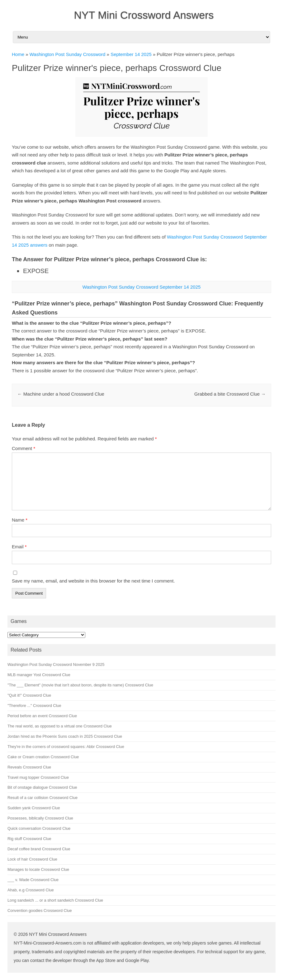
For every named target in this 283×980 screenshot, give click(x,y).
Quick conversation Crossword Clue (39, 828)
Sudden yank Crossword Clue (34, 808)
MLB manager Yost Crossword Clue (39, 675)
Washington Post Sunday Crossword (68, 54)
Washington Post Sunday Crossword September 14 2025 (142, 287)
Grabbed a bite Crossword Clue (230, 394)
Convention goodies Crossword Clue (40, 910)
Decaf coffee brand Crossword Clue (39, 849)
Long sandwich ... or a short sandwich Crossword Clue (55, 900)
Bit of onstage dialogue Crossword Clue (42, 787)
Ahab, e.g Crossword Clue (31, 890)
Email (19, 547)
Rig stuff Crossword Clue (29, 839)
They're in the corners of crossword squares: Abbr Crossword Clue (66, 747)
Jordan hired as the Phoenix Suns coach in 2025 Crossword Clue (65, 736)
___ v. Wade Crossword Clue (33, 880)
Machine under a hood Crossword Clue (61, 394)
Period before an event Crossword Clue (42, 716)
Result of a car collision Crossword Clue (42, 798)
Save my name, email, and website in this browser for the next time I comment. (93, 581)
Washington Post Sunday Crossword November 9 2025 (56, 664)
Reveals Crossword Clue (29, 767)
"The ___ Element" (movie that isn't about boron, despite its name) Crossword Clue (80, 685)
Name (20, 520)
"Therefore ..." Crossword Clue (34, 706)
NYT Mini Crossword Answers (144, 15)
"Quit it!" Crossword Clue (29, 695)
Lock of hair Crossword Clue (32, 859)
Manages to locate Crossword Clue (38, 869)
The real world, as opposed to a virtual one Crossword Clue (60, 726)
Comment (24, 448)
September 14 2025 (131, 54)
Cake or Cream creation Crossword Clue (43, 757)
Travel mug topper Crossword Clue (38, 777)
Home (18, 54)
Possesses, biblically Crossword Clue (40, 818)
